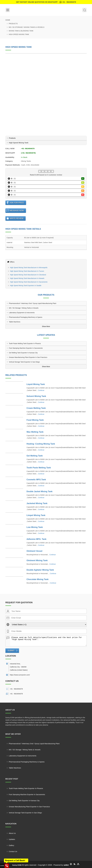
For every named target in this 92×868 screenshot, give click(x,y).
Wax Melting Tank (35, 432)
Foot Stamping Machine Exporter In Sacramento (26, 348)
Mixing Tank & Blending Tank (21, 31)
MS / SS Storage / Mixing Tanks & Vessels (27, 27)
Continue (41, 390)
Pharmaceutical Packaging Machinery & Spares (26, 317)
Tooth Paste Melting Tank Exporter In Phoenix (25, 343)
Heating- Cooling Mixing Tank (41, 444)
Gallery (12, 845)
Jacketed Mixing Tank (37, 503)
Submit (11, 651)
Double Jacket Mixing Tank (40, 491)
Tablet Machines (15, 322)
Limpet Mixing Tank (36, 515)
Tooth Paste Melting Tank (39, 468)
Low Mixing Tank (35, 527)
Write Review (17, 218)
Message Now (17, 211)
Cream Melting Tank (36, 408)
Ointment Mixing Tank (37, 560)
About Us (12, 833)
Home (8, 20)
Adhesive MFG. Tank (36, 539)
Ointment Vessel (34, 551)
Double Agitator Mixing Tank (40, 570)
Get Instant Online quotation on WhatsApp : (46, 2)
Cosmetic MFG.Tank (36, 480)
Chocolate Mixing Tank (38, 579)
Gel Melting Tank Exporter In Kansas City (23, 353)
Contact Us (13, 851)
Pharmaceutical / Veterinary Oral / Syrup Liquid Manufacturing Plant (33, 303)
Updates (12, 839)
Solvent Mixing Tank (36, 396)
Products (13, 24)
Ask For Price (17, 203)
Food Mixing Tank (35, 420)
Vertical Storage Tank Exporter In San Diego (24, 362)
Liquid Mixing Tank (36, 384)
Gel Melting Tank (35, 456)
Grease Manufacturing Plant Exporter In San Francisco (28, 357)
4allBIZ (66, 865)
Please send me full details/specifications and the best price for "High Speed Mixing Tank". (48, 641)
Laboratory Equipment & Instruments (22, 313)
